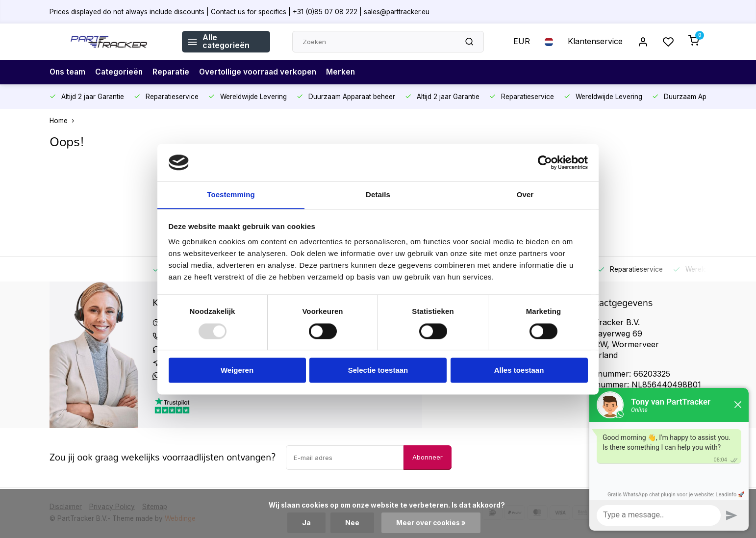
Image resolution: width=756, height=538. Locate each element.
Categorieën (121, 72)
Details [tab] (378, 194)
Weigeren (237, 371)
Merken (346, 72)
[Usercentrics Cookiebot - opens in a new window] (545, 162)
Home (64, 121)
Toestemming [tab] (231, 194)
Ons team (68, 72)
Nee (352, 523)
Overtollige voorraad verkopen (262, 72)
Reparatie (174, 72)
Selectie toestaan (378, 371)
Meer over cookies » (431, 523)
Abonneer (428, 457)
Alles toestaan (519, 371)
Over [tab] (525, 194)
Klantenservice (595, 42)
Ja (306, 523)
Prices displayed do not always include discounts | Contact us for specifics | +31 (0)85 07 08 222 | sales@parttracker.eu (239, 11)
